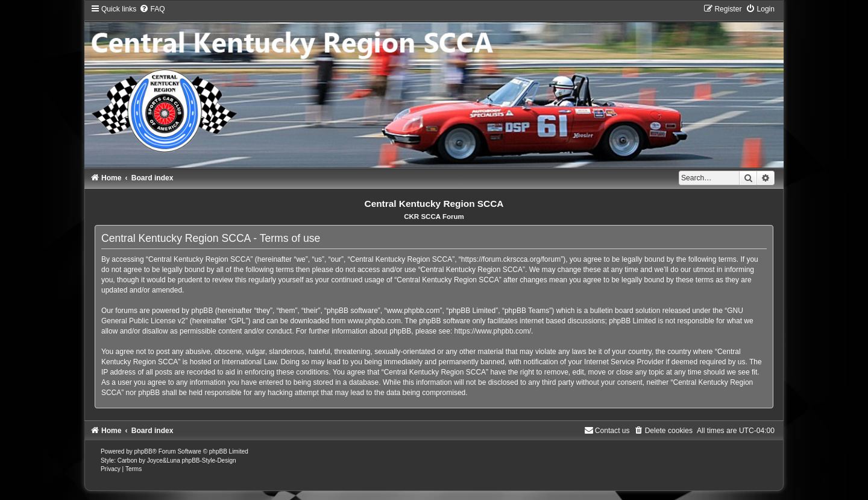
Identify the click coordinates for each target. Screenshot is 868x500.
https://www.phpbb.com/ (493, 331)
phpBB (143, 451)
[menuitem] (152, 9)
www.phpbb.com (374, 321)
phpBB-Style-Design (209, 460)
